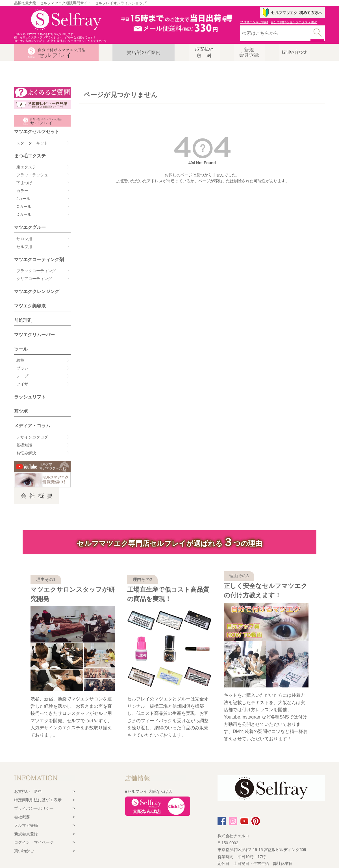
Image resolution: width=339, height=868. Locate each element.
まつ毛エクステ (30, 156)
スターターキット (32, 143)
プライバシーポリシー (34, 808)
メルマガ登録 (26, 825)
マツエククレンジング (37, 291)
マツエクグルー (30, 227)
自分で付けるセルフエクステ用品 (294, 22)
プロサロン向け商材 (254, 22)
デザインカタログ (32, 437)
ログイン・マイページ (34, 842)
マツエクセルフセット (37, 132)
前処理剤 (23, 320)
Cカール (24, 207)
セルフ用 (24, 247)
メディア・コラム (32, 426)
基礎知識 (24, 445)
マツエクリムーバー (34, 335)
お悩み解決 (26, 453)
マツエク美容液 (30, 306)
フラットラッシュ (32, 175)
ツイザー (24, 384)
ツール (21, 349)
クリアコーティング (34, 279)
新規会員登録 (26, 834)
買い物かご (24, 851)
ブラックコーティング (36, 271)
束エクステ (26, 167)
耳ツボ (21, 411)
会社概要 (22, 817)
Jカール (23, 199)
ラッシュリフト (30, 397)
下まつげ (24, 183)
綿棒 (20, 360)
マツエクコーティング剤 (39, 260)
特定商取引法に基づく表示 (38, 800)
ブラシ (22, 368)
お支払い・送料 (28, 791)
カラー (22, 191)
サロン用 (24, 239)
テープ (22, 376)
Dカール (24, 214)
